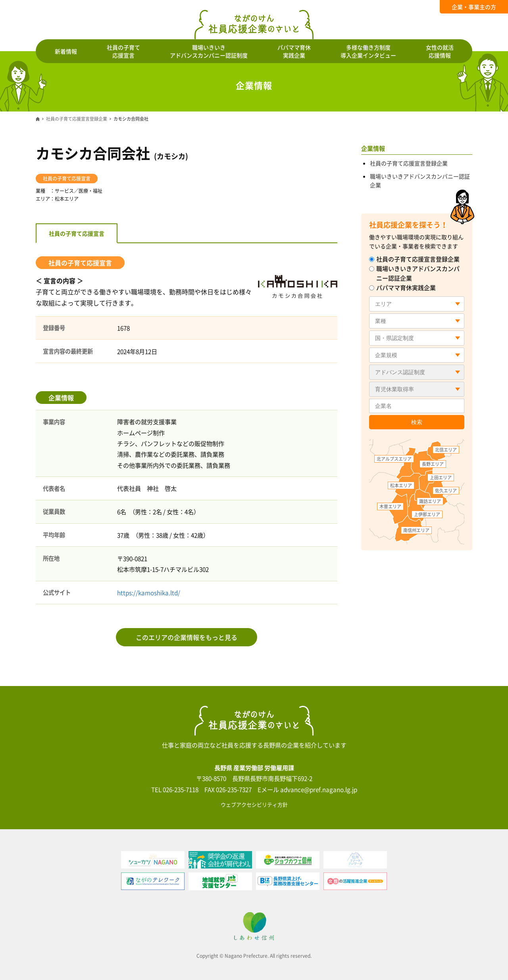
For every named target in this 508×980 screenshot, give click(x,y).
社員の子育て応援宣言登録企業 (77, 119)
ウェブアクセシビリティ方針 (254, 804)
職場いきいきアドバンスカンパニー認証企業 (414, 273)
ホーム (38, 119)
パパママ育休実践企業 (402, 288)
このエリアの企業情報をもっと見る (187, 637)
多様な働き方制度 (368, 51)
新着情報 (66, 51)
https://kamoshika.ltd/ (149, 593)
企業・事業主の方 (474, 7)
